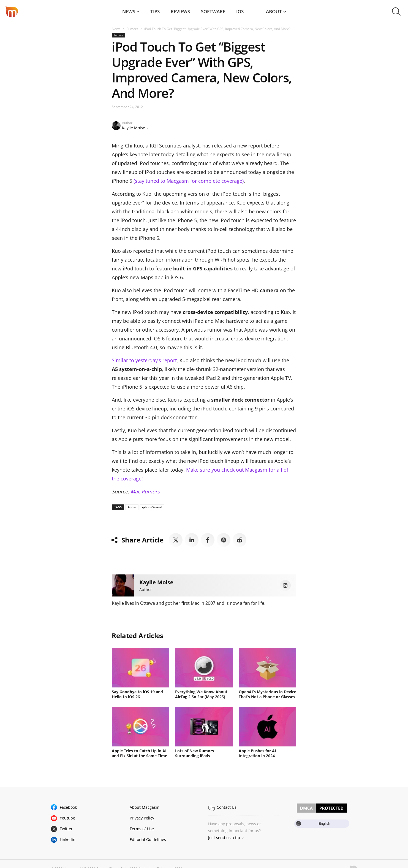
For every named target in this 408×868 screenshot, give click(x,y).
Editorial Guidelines (148, 839)
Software (213, 11)
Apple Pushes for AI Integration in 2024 (257, 753)
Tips (155, 11)
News (129, 11)
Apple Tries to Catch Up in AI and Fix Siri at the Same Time (139, 753)
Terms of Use (142, 829)
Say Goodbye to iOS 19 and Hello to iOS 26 (137, 694)
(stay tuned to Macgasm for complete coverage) (189, 181)
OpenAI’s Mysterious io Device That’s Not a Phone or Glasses (267, 694)
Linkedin (68, 839)
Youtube (67, 818)
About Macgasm (145, 807)
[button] (396, 12)
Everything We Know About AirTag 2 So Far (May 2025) (201, 694)
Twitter (66, 829)
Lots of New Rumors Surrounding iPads (195, 753)
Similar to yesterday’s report (144, 360)
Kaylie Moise (134, 128)
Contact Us (227, 807)
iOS (240, 11)
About (274, 11)
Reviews (180, 11)
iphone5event (152, 507)
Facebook (68, 807)
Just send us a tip (224, 838)
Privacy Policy (142, 818)
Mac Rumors (145, 491)
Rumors (132, 29)
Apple (132, 507)
